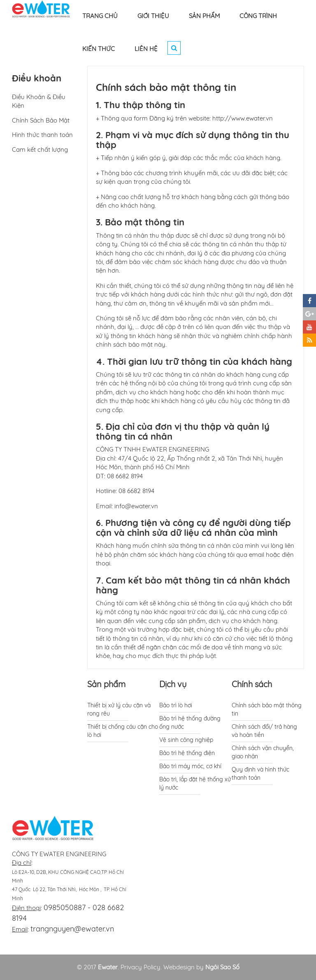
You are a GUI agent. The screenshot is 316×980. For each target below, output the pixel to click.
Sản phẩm (106, 684)
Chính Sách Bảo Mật (41, 120)
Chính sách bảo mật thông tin (267, 709)
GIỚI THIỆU (153, 16)
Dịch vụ (173, 684)
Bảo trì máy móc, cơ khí (190, 766)
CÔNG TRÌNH (258, 16)
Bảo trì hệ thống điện (187, 753)
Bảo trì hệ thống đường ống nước (190, 723)
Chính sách (252, 684)
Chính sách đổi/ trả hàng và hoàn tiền (264, 731)
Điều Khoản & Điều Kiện (39, 101)
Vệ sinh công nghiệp (186, 740)
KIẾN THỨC (99, 49)
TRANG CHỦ (100, 16)
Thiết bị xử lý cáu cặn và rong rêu (119, 709)
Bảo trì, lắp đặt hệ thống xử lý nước (195, 783)
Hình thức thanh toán (42, 135)
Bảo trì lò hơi (176, 705)
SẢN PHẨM (204, 16)
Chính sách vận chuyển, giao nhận (263, 752)
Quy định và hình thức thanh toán (260, 774)
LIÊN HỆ (146, 49)
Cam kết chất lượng (40, 149)
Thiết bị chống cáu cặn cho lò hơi (123, 731)
